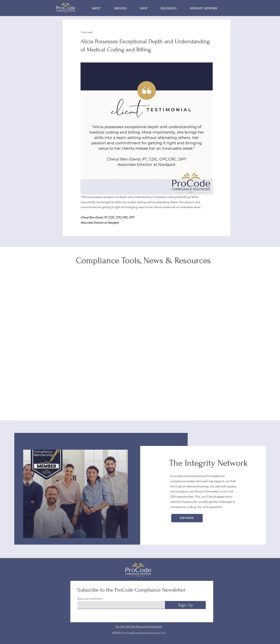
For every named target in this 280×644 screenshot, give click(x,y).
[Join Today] (187, 518)
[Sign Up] (185, 605)
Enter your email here (90, 599)
